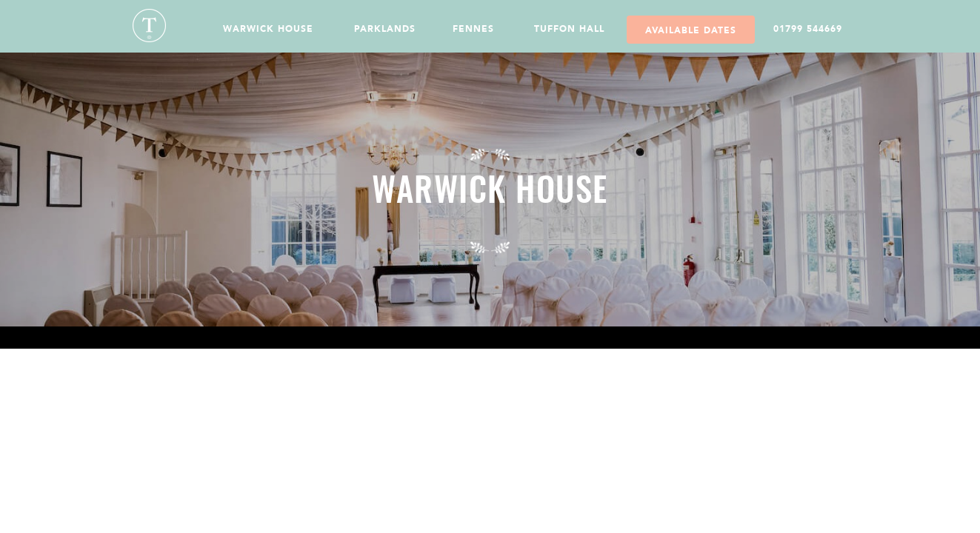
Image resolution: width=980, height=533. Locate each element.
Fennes (473, 29)
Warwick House (268, 29)
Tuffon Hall (569, 29)
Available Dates (691, 30)
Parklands (385, 29)
